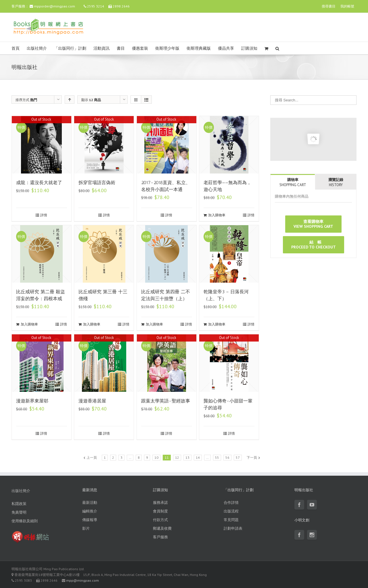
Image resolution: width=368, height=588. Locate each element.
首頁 (16, 48)
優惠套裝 (140, 48)
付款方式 (160, 520)
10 (156, 457)
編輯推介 (90, 511)
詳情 (44, 215)
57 (238, 457)
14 (198, 457)
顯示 (91, 100)
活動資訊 (101, 48)
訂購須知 (249, 48)
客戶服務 (160, 537)
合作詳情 (231, 503)
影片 (86, 528)
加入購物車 (217, 215)
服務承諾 (160, 503)
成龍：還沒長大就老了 (39, 183)
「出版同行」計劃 (70, 48)
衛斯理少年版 (167, 48)
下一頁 (252, 457)
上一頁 (92, 457)
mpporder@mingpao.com (54, 6)
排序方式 (26, 100)
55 (217, 457)
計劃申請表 (233, 528)
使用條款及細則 (25, 521)
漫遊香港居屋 (92, 401)
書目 (121, 48)
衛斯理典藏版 (199, 48)
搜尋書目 (329, 6)
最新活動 (90, 503)
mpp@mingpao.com (83, 580)
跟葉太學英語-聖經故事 (166, 401)
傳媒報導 (90, 520)
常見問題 (231, 520)
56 (227, 457)
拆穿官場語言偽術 (97, 183)
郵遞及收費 (162, 528)
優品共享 (226, 48)
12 (177, 457)
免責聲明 (19, 512)
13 (187, 457)
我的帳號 (347, 6)
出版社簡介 (37, 48)
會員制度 (160, 511)
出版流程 (231, 511)
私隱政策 (19, 504)
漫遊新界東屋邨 (32, 401)
